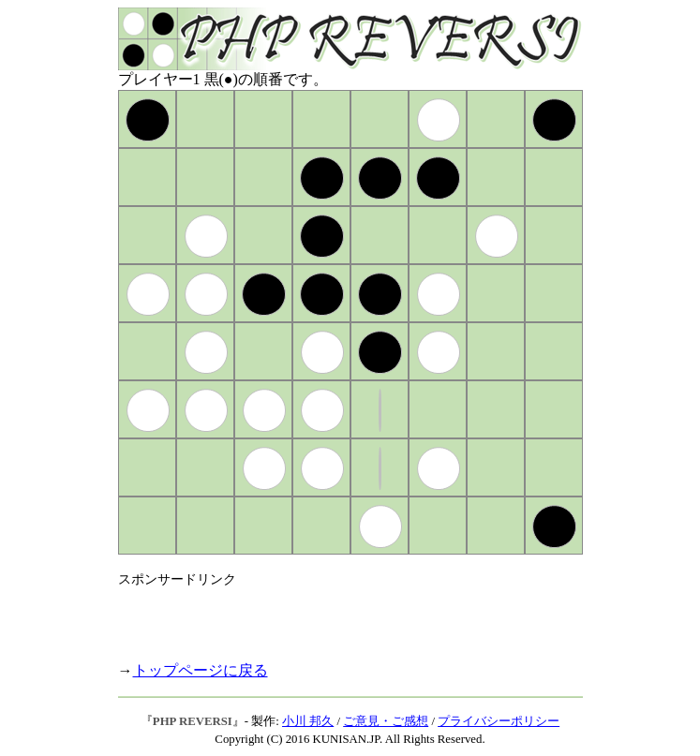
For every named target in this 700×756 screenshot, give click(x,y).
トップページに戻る (201, 670)
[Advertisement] (337, 616)
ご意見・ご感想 (386, 721)
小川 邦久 (308, 721)
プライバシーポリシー (499, 721)
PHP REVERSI (193, 721)
